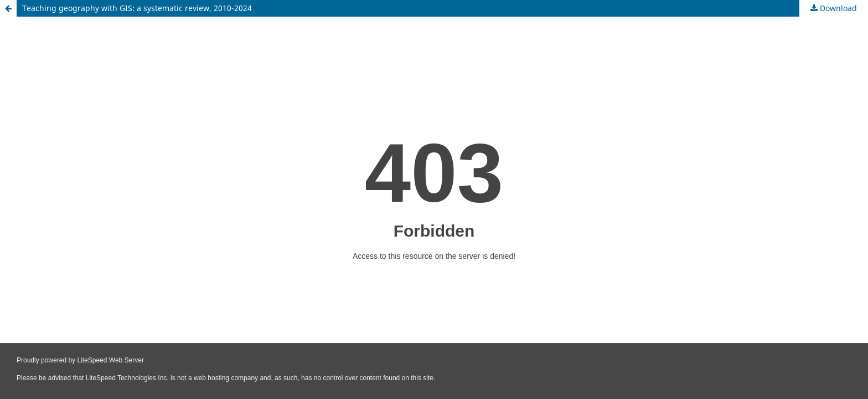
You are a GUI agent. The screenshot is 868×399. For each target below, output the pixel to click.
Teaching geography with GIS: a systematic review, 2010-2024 (137, 8)
